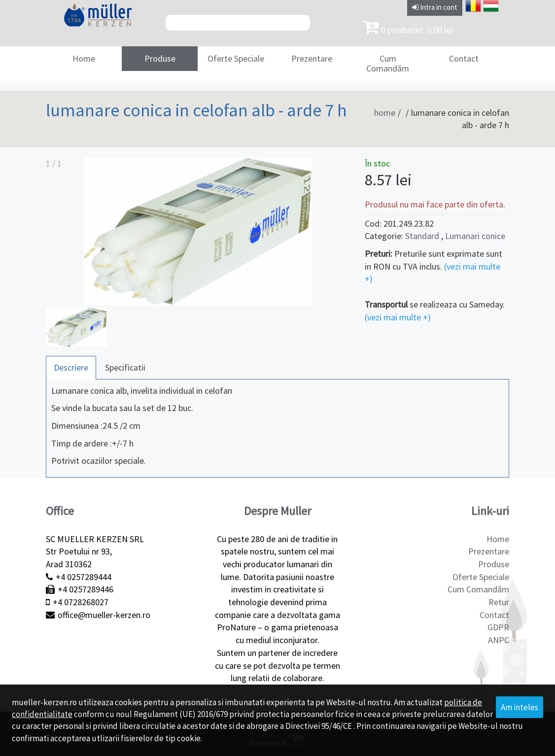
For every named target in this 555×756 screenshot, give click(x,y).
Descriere (71, 367)
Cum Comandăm (388, 63)
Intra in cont (435, 7)
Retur (499, 602)
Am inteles (520, 707)
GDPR (498, 627)
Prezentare (312, 58)
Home (84, 58)
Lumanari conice (475, 236)
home (385, 113)
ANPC (499, 640)
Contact (464, 58)
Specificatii (125, 367)
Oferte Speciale (236, 58)
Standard (422, 236)
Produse (160, 58)
